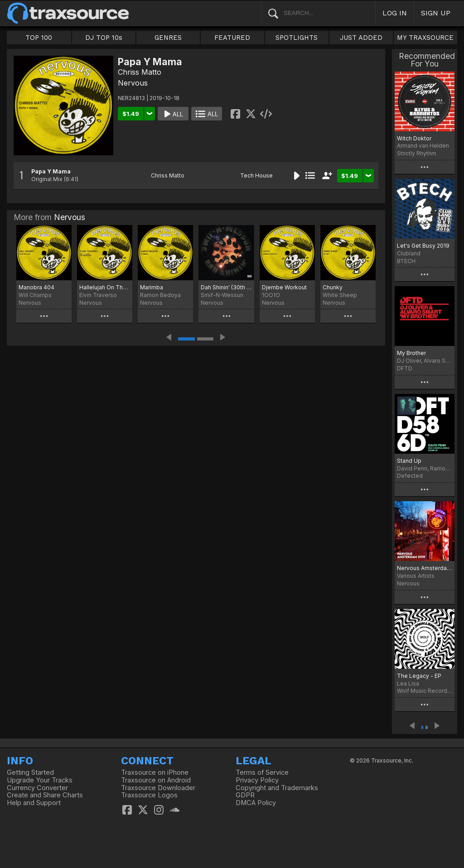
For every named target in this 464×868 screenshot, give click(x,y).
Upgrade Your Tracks (40, 780)
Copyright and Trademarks (277, 788)
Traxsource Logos (149, 795)
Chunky (333, 287)
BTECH (406, 261)
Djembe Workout (284, 287)
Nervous (133, 83)
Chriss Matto (140, 72)
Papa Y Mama (51, 171)
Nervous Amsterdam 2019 (425, 568)
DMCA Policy (256, 803)
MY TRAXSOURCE (425, 38)
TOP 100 (39, 38)
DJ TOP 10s (104, 38)
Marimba (152, 287)
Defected (410, 476)
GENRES (168, 38)
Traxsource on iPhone (155, 772)
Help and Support (34, 803)
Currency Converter (37, 788)
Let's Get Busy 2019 (423, 246)
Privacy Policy (257, 780)
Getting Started (30, 772)
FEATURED (232, 38)
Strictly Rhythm (417, 153)
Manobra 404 (36, 287)
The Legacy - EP (419, 676)
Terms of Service (262, 772)
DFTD (405, 368)
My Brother (411, 353)
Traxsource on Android (156, 780)
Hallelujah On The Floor (105, 287)
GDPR (245, 795)
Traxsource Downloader (158, 788)
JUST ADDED (361, 38)
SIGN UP (436, 13)
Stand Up (409, 461)
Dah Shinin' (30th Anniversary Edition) (226, 287)
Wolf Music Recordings (425, 691)
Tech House (256, 175)
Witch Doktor (414, 138)
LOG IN (395, 13)
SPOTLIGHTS (297, 38)
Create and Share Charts (45, 795)
